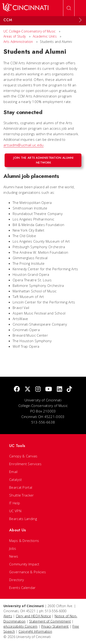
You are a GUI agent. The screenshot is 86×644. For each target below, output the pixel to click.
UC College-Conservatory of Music (30, 31)
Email (13, 472)
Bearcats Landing (23, 519)
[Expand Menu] (80, 20)
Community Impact (24, 564)
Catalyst (15, 479)
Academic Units (45, 36)
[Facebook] (17, 389)
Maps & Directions (24, 541)
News (14, 556)
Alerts (8, 616)
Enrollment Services (25, 464)
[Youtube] (49, 389)
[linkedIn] (60, 389)
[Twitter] (28, 389)
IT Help (15, 503)
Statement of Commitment (50, 621)
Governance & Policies (28, 572)
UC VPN (15, 511)
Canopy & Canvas (23, 456)
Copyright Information (35, 631)
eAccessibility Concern (21, 626)
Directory (17, 580)
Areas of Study (15, 36)
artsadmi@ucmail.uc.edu (24, 145)
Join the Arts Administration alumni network (43, 160)
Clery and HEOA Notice (33, 616)
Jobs (13, 548)
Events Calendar (22, 588)
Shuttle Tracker (22, 495)
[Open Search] (69, 8)
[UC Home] (25, 8)
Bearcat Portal (21, 487)
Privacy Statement (55, 626)
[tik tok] (69, 389)
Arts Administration (18, 42)
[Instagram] (38, 389)
